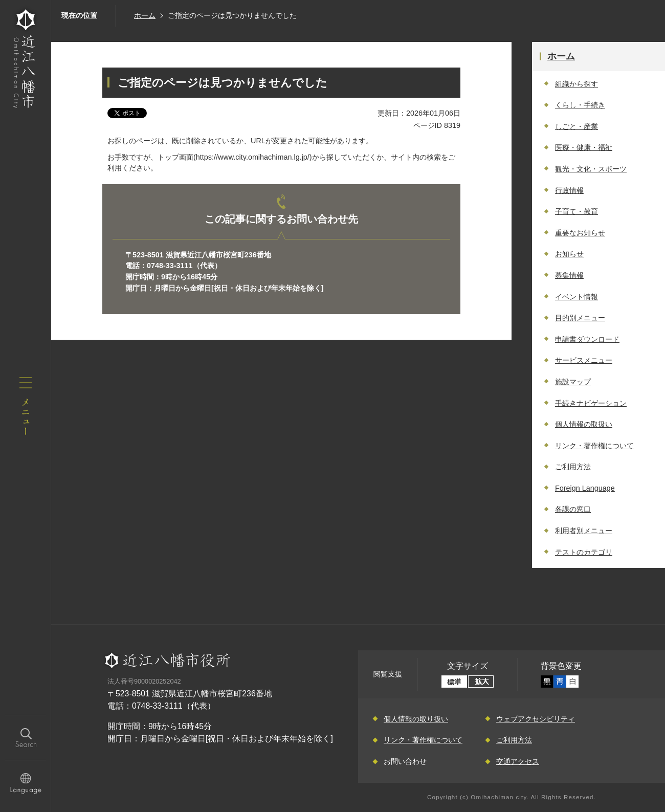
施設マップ (573, 382)
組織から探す (577, 84)
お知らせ (569, 254)
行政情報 (569, 190)
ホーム (145, 15)
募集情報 (569, 275)
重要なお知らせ (580, 233)
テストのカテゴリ (584, 552)
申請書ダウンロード (587, 339)
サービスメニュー (584, 360)
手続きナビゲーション (591, 403)
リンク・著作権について (594, 446)
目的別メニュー (580, 318)
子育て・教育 (577, 211)
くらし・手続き (580, 105)
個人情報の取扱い (584, 424)
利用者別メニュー (584, 531)
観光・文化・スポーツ (591, 169)
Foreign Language (585, 488)
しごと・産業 (577, 126)
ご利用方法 (573, 467)
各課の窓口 (573, 509)
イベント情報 (577, 297)
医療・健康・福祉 (584, 147)
